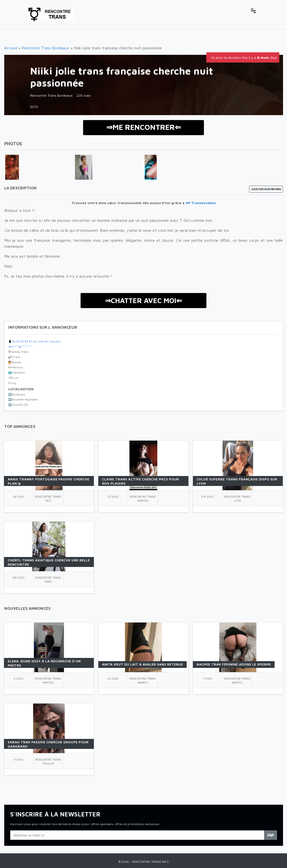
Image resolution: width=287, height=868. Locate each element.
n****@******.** (22, 347)
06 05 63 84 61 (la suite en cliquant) (36, 341)
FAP (271, 835)
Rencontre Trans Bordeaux (45, 48)
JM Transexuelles (201, 203)
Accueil (11, 48)
